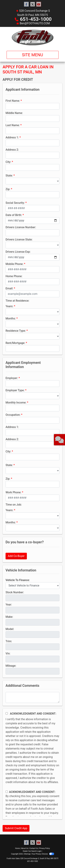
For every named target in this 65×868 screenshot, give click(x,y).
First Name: (13, 101)
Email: (9, 288)
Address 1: (12, 137)
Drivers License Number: (21, 227)
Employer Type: (15, 390)
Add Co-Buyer (16, 556)
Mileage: (11, 666)
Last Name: (13, 125)
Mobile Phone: (14, 264)
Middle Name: (14, 113)
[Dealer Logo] (33, 37)
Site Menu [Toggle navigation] (33, 55)
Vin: (8, 653)
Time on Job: (14, 505)
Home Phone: (14, 276)
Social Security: (15, 203)
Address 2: (12, 150)
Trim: (9, 641)
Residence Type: (16, 331)
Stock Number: (15, 592)
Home (17, 848)
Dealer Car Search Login (32, 851)
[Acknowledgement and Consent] (7, 713)
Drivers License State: (19, 239)
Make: (9, 617)
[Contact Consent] (7, 792)
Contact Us (34, 848)
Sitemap (27, 854)
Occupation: (13, 415)
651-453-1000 (36, 19)
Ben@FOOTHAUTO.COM (35, 23)
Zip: (8, 189)
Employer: (12, 378)
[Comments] (32, 697)
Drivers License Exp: (18, 252)
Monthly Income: (16, 403)
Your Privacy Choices (43, 854)
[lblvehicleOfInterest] (32, 586)
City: (8, 162)
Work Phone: (13, 492)
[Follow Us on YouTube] (39, 4)
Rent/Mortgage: (15, 343)
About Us (25, 848)
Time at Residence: (17, 301)
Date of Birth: (14, 215)
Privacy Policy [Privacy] (45, 848)
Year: (9, 605)
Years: (9, 306)
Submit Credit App (16, 828)
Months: (11, 318)
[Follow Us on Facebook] (26, 4)
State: (9, 176)
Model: (10, 629)
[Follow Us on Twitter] (33, 4)
